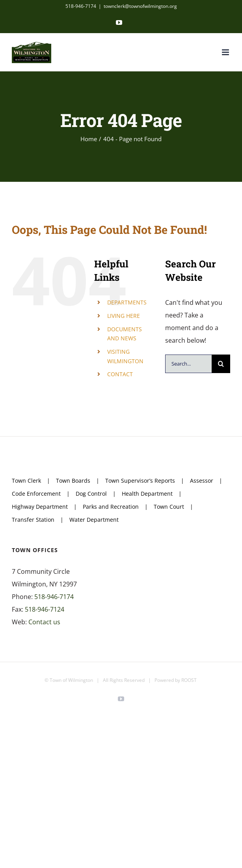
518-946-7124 (45, 609)
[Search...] (188, 364)
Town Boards (73, 481)
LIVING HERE (124, 316)
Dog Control (91, 494)
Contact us (44, 622)
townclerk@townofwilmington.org (140, 6)
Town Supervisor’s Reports (140, 481)
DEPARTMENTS (127, 302)
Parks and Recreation (111, 507)
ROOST (189, 680)
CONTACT (120, 374)
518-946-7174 (54, 597)
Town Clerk (26, 481)
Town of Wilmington (71, 680)
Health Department (147, 494)
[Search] (221, 364)
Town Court (169, 507)
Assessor (202, 481)
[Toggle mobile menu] (226, 52)
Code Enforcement (36, 494)
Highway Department (40, 507)
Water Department (94, 520)
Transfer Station (33, 520)
